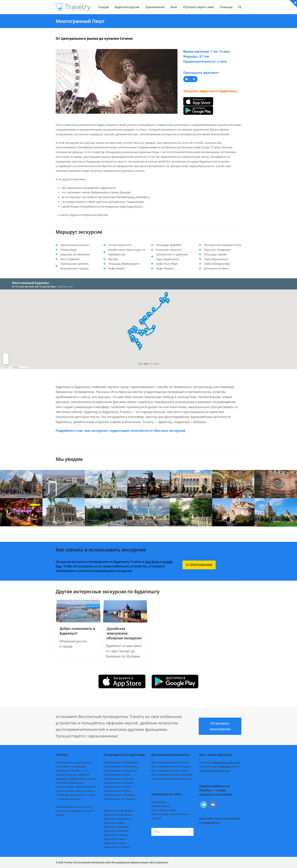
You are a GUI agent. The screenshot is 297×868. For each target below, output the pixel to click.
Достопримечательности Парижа (171, 766)
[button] (240, 7)
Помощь (156, 818)
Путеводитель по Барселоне (120, 766)
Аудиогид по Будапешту (118, 819)
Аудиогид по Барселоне (118, 815)
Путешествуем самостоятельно (170, 814)
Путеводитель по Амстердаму (121, 762)
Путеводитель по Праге (118, 787)
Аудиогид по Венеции (117, 827)
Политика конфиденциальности (75, 811)
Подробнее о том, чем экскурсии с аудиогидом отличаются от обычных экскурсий (120, 431)
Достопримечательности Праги (170, 771)
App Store (152, 562)
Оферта (60, 815)
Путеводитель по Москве (119, 779)
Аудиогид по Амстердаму (119, 810)
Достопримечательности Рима (170, 762)
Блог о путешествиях (164, 810)
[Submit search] (190, 832)
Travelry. (68, 862)
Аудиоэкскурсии (161, 806)
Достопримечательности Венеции (172, 775)
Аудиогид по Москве (116, 831)
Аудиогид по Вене (114, 823)
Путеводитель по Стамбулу (120, 799)
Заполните (220, 762)
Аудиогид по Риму (114, 843)
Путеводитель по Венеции (119, 795)
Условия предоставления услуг (74, 807)
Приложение (159, 802)
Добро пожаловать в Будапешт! (77, 628)
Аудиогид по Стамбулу (117, 847)
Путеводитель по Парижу (119, 783)
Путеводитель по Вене (117, 775)
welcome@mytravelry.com (215, 771)
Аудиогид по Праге (115, 839)
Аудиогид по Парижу (116, 835)
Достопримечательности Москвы (171, 779)
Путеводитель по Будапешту (121, 771)
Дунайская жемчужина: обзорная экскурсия (124, 632)
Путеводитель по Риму (117, 791)
